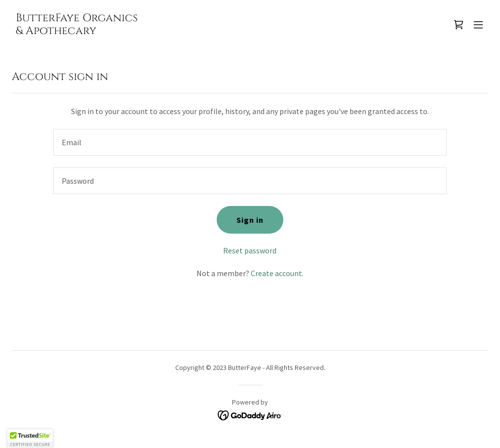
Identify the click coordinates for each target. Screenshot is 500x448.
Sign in (250, 220)
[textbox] (250, 142)
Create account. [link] (277, 273)
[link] (77, 31)
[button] (478, 25)
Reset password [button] (250, 250)
